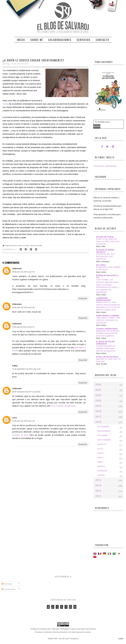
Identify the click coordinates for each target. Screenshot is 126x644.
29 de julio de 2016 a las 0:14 (23, 327)
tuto (15, 418)
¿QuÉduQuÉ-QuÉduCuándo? (104, 299)
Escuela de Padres (105, 237)
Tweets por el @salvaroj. (105, 166)
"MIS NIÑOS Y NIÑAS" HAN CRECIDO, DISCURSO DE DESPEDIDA (108, 320)
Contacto (102, 40)
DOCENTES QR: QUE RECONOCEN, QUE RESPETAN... (105, 256)
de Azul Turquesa (70, 638)
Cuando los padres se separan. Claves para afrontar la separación (106, 348)
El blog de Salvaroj (39, 629)
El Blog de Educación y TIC (107, 276)
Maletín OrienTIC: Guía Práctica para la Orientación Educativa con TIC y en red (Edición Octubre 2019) (108, 306)
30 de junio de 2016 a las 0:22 (23, 307)
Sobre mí (37, 40)
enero (101, 475)
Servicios (83, 40)
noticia (5, 104)
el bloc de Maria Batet (107, 357)
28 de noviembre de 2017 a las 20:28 (26, 392)
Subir (121, 639)
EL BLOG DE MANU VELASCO (105, 251)
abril (100, 462)
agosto (102, 444)
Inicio (21, 40)
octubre (103, 435)
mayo (100, 457)
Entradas (7, 584)
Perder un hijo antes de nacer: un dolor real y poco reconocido (108, 241)
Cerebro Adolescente (107, 328)
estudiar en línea (20, 435)
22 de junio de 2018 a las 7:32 (23, 421)
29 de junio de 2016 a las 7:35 (23, 272)
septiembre (104, 440)
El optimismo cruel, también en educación (108, 268)
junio (101, 453)
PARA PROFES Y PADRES (108, 316)
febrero (102, 471)
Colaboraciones (60, 40)
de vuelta (101, 265)
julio (100, 449)
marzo (101, 466)
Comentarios (9, 589)
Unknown (17, 268)
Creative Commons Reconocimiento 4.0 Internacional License (63, 632)
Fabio (15, 366)
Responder (83, 298)
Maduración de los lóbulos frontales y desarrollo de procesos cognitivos (108, 333)
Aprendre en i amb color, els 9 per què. (108, 360)
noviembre (104, 431)
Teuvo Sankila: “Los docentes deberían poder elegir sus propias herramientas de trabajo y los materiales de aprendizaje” (107, 286)
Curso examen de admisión (63, 406)
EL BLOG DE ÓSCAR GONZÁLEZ (105, 343)
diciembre (103, 426)
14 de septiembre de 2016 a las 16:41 (27, 369)
